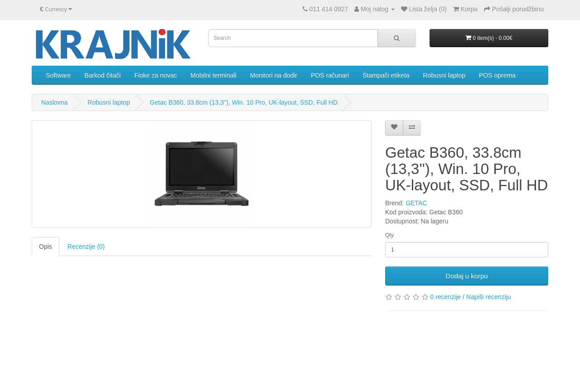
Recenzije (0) (86, 247)
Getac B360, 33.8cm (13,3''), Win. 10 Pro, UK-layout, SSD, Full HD (244, 102)
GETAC (416, 203)
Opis (46, 247)
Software (58, 75)
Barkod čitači (102, 75)
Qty (389, 235)
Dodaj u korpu (466, 276)
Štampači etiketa (386, 75)
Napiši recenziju (489, 297)
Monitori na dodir (274, 75)
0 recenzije (445, 297)
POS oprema (497, 75)
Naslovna (54, 102)
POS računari (330, 75)
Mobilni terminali (214, 75)
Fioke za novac (155, 75)
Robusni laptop (444, 75)
